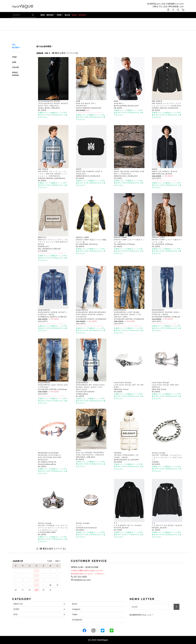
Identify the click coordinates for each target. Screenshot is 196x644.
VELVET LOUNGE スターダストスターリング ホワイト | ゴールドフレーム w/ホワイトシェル (53, 528)
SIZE (14, 62)
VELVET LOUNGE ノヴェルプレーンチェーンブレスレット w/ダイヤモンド (167, 457)
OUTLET (83, 15)
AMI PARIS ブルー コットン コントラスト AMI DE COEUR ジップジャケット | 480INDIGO (53, 174)
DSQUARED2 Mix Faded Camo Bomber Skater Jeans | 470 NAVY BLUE (90, 387)
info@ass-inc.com (81, 580)
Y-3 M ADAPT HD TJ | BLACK (128, 525)
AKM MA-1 (119, 103)
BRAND (50, 15)
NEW (43, 15)
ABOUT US (18, 604)
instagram (76, 609)
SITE (15, 615)
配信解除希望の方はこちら (142, 615)
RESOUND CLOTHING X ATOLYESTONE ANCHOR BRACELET (50, 457)
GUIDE (16, 609)
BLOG (68, 15)
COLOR (15, 67)
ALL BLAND (15, 46)
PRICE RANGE (15, 74)
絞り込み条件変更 (45, 46)
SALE (75, 15)
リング (79, 525)
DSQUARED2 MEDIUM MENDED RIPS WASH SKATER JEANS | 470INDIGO (91, 315)
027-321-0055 (79, 577)
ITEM (59, 15)
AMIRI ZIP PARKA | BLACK (165, 172)
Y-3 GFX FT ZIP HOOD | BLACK (167, 525)
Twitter (75, 615)
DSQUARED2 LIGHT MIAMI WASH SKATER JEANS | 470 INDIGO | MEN (128, 315)
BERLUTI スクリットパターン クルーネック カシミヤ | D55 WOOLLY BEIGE (53, 242)
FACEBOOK (77, 620)
